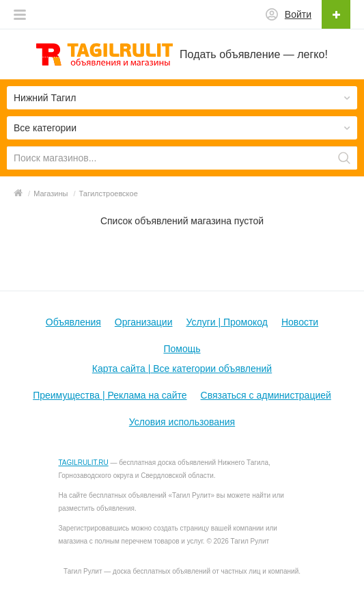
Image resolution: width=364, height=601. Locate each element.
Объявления (73, 322)
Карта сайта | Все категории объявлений (182, 369)
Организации (144, 322)
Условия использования (182, 422)
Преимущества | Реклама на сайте (110, 395)
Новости (300, 322)
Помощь (182, 349)
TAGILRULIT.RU (84, 463)
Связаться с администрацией (266, 395)
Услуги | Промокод (227, 322)
